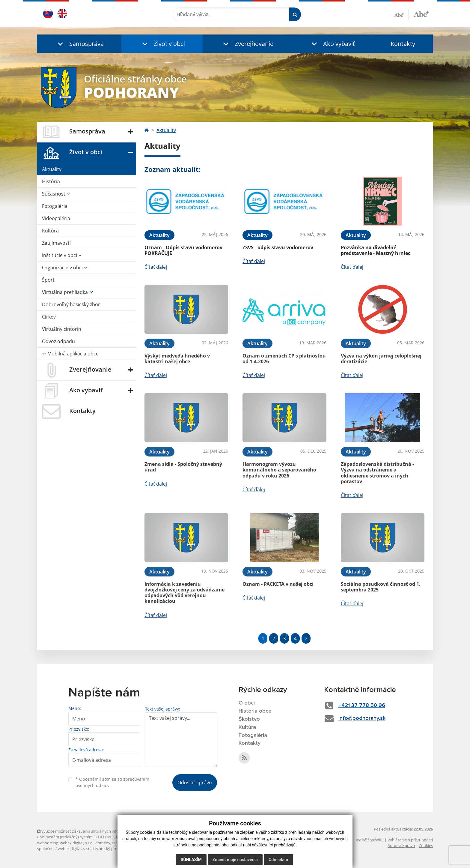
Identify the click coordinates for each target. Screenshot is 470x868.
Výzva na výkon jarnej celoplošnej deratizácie (381, 359)
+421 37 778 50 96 (362, 705)
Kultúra (50, 231)
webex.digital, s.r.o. (77, 843)
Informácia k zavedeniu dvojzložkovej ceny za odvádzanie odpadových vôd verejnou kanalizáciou (184, 593)
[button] (79, 44)
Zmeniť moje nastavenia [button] (235, 860)
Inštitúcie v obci (62, 255)
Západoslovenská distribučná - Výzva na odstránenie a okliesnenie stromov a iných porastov (377, 473)
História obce (255, 711)
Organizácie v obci (64, 268)
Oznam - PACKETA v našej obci (278, 584)
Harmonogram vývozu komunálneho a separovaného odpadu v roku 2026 (279, 470)
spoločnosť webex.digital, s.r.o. (64, 849)
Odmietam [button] (278, 860)
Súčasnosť (56, 194)
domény (103, 843)
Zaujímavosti (56, 243)
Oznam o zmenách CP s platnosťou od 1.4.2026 (284, 359)
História (51, 181)
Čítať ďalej (156, 267)
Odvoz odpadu (58, 341)
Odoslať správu (195, 783)
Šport (48, 280)
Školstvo (249, 719)
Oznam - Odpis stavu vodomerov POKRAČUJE (183, 250)
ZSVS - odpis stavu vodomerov (278, 247)
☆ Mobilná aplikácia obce (70, 354)
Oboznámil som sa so (112, 782)
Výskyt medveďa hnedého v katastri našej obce (177, 359)
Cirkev (49, 317)
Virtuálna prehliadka (65, 292)
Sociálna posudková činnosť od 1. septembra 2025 (381, 587)
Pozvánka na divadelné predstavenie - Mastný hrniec (376, 250)
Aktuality (52, 169)
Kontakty (403, 44)
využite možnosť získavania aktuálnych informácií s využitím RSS (97, 831)
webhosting (48, 843)
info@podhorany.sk (362, 718)
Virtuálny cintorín (62, 329)
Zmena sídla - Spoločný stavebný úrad (183, 467)
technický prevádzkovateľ (116, 849)
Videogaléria (56, 218)
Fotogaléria (55, 206)
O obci (247, 703)
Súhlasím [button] (191, 860)
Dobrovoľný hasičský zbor (71, 304)
